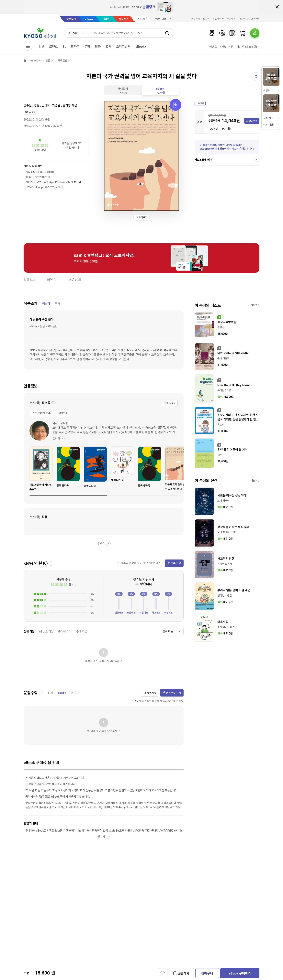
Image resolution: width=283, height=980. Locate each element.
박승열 (56, 105)
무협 (87, 47)
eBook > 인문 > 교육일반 (44, 326)
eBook (89, 19)
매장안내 (243, 19)
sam (107, 19)
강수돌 (28, 105)
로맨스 (54, 47)
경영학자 (63, 413)
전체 (50, 693)
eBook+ (141, 47)
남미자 (46, 105)
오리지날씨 (123, 47)
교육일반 (62, 61)
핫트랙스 (124, 19)
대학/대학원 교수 (42, 413)
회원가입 (196, 19)
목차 (57, 304)
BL (64, 47)
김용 (37, 105)
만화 (98, 47)
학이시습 (29, 112)
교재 (108, 47)
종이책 (75, 693)
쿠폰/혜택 (268, 118)
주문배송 (231, 19)
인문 (48, 61)
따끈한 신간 (227, 47)
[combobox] (75, 33)
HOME (25, 61)
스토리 (141, 19)
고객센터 (255, 19)
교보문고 (71, 19)
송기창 (67, 105)
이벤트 (213, 47)
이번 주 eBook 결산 (247, 47)
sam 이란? (269, 125)
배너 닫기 (277, 7)
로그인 (206, 19)
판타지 (75, 47)
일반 (41, 47)
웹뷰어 (77, 182)
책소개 (46, 304)
